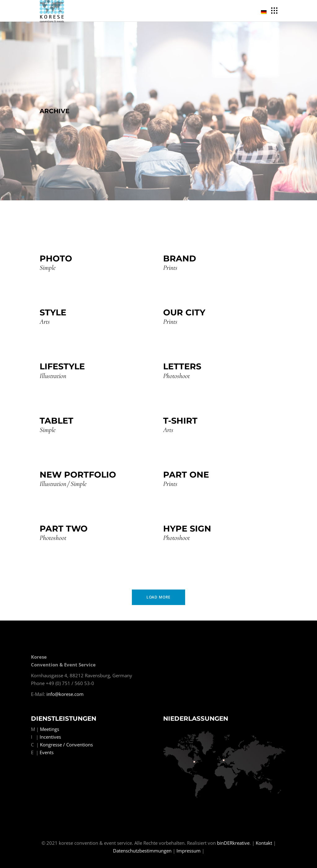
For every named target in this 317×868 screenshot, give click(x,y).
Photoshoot (176, 376)
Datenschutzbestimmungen (142, 851)
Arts (45, 322)
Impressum (189, 851)
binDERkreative (233, 843)
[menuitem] (265, 11)
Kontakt (264, 843)
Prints (170, 268)
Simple (48, 268)
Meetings (50, 729)
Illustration (53, 376)
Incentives (50, 737)
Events (47, 752)
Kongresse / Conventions (66, 745)
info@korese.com (65, 694)
